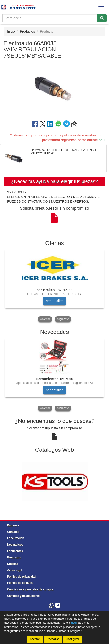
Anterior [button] (45, 319)
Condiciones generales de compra (30, 589)
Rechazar (53, 639)
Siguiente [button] (63, 319)
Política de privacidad (22, 577)
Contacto (13, 532)
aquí (102, 140)
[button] (74, 125)
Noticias (13, 564)
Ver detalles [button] (54, 301)
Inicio (11, 31)
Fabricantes (15, 551)
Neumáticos (15, 545)
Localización (16, 538)
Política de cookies (20, 583)
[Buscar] (102, 18)
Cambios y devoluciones (24, 596)
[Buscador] (50, 18)
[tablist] (54, 286)
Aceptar (35, 639)
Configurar (73, 639)
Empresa (13, 525)
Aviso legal (15, 570)
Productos (27, 31)
